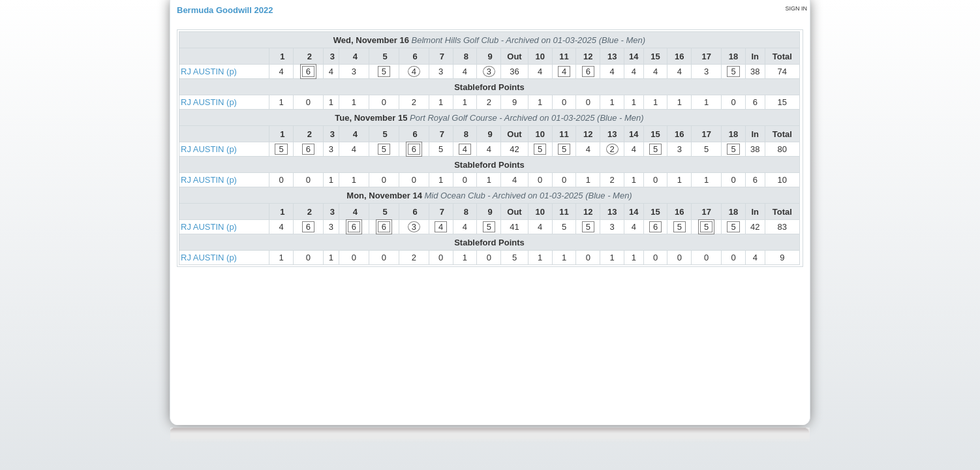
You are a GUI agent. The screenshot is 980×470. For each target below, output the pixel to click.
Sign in (796, 8)
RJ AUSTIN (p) (209, 71)
